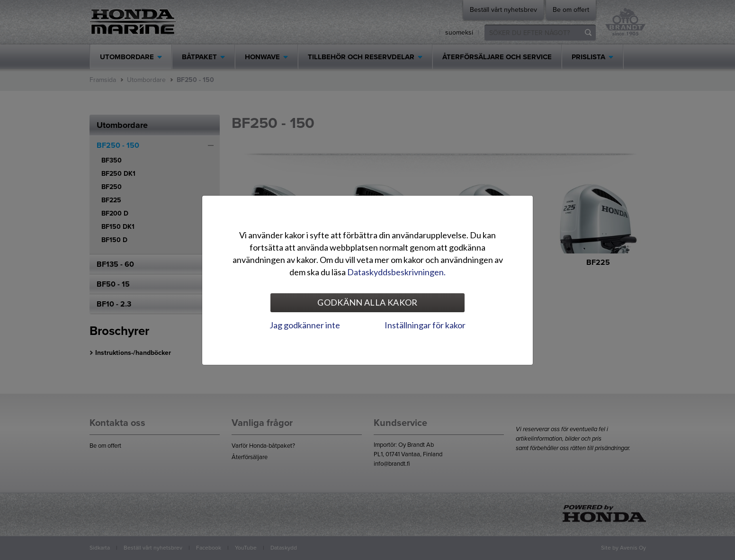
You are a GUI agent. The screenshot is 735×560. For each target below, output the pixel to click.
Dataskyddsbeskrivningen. (396, 272)
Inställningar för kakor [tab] (425, 325)
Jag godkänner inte (305, 325)
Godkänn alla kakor (367, 302)
